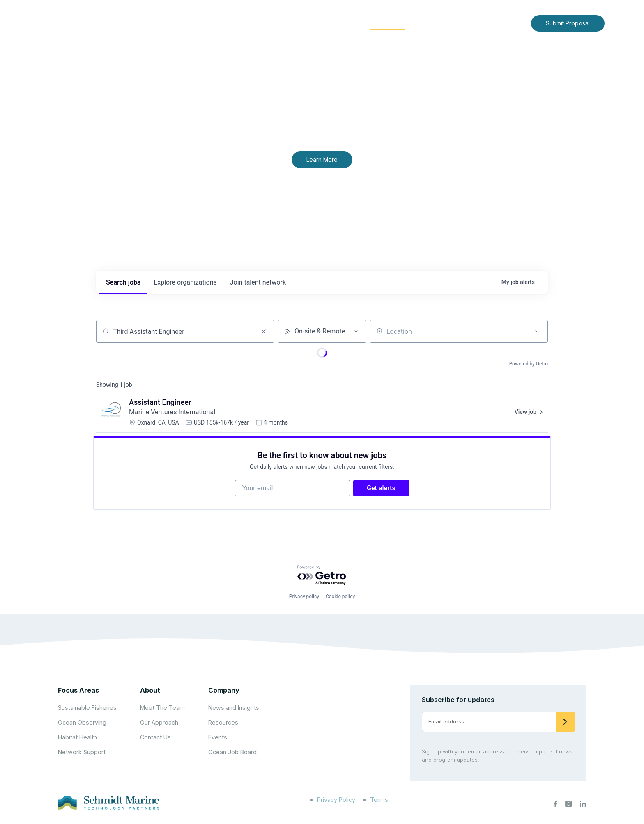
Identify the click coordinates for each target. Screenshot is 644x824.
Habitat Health (77, 738)
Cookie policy (340, 597)
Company (224, 691)
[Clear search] (264, 331)
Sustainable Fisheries (87, 708)
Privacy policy (304, 597)
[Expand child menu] (301, 23)
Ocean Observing (82, 723)
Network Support (82, 753)
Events (218, 738)
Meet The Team (162, 708)
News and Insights (450, 23)
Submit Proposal (568, 23)
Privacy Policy (336, 800)
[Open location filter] (537, 331)
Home (255, 23)
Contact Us (507, 23)
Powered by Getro (529, 364)
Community (387, 23)
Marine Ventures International (172, 412)
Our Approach (159, 723)
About (287, 23)
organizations (185, 282)
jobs (123, 282)
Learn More (322, 160)
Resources (223, 723)
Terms (379, 800)
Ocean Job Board (232, 753)
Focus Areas (333, 23)
